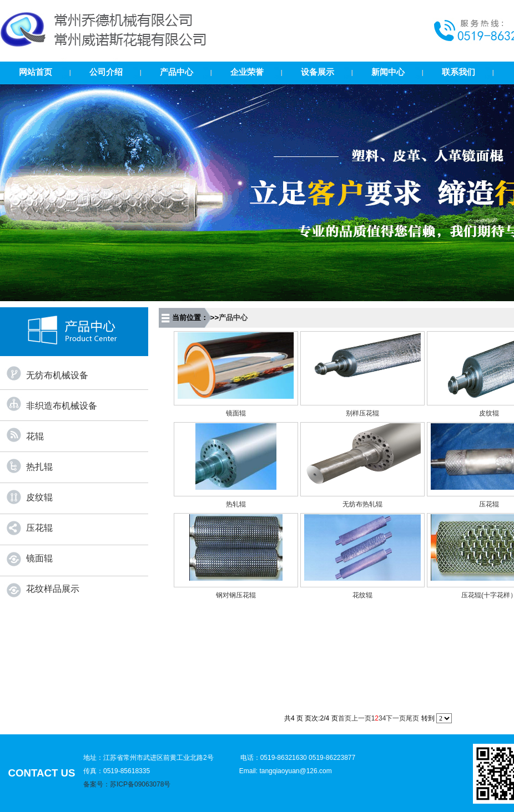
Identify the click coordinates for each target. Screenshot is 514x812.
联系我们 (458, 72)
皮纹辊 (39, 497)
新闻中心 (388, 72)
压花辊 (39, 528)
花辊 (35, 436)
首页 (345, 718)
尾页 (412, 718)
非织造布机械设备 (62, 406)
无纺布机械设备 (57, 375)
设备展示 (318, 72)
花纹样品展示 (53, 589)
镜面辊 (39, 558)
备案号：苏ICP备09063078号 (127, 784)
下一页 (396, 718)
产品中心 (177, 72)
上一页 (361, 718)
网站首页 (36, 72)
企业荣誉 (247, 72)
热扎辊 (39, 467)
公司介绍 (106, 72)
